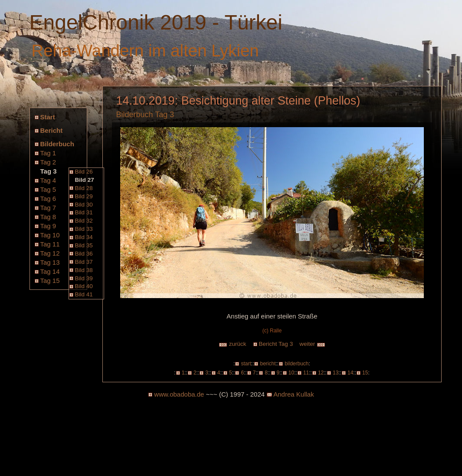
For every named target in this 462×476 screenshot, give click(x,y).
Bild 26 (84, 172)
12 (321, 373)
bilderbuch (297, 364)
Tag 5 (48, 189)
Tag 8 (48, 217)
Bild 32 (84, 221)
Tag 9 (48, 226)
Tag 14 (50, 271)
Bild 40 (84, 286)
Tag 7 (48, 208)
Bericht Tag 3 (276, 344)
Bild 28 (84, 188)
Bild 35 (84, 245)
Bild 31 (84, 212)
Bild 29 (84, 196)
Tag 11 (50, 244)
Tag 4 (48, 180)
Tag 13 (50, 262)
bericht (268, 364)
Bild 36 (84, 254)
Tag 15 (50, 281)
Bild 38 (84, 270)
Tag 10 (50, 235)
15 (365, 373)
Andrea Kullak (293, 394)
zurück (233, 344)
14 (350, 373)
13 (336, 373)
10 (291, 373)
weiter (312, 344)
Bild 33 (84, 229)
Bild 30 (84, 205)
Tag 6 (48, 199)
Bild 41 (84, 294)
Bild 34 (84, 237)
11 (306, 373)
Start (48, 117)
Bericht (52, 130)
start (246, 364)
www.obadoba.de (179, 394)
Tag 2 (48, 162)
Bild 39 (84, 278)
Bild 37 (84, 262)
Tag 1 (48, 153)
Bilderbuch (57, 144)
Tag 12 (50, 253)
